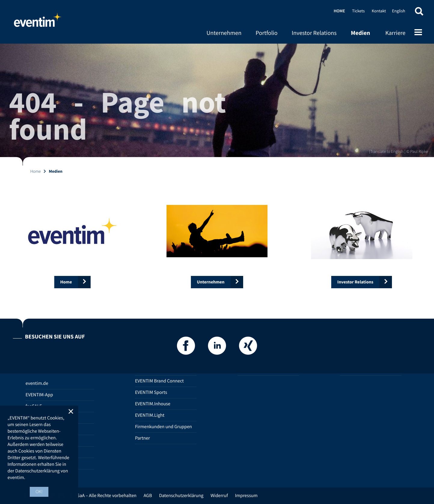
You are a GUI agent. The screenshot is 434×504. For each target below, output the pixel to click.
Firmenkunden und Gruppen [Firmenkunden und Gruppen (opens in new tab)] (163, 427)
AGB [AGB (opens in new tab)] (148, 496)
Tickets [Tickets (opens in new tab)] (358, 11)
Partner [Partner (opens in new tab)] (142, 438)
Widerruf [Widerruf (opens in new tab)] (219, 496)
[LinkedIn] (217, 347)
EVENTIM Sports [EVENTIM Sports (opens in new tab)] (151, 392)
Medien (360, 33)
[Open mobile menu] (418, 33)
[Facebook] (186, 347)
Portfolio (267, 33)
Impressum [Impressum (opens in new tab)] (246, 496)
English (399, 11)
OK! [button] (39, 492)
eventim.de (37, 383)
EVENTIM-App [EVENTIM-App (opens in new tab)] (39, 395)
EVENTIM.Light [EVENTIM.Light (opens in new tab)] (150, 415)
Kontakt (379, 11)
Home (38, 23)
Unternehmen (224, 33)
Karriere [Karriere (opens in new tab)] (395, 33)
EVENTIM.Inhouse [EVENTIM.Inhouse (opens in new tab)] (153, 404)
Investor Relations (314, 33)
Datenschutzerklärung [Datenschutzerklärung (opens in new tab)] (181, 496)
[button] (419, 13)
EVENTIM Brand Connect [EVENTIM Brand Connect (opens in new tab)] (159, 381)
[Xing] (248, 347)
